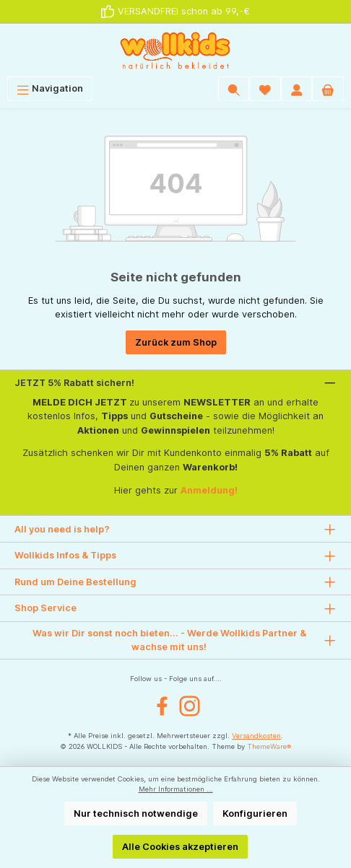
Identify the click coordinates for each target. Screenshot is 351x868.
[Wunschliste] (265, 88)
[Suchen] (234, 88)
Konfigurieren (255, 814)
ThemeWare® (269, 746)
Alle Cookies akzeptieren (180, 847)
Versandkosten (256, 736)
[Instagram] (190, 706)
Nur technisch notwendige (136, 814)
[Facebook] (162, 706)
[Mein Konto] (297, 88)
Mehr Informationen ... (176, 789)
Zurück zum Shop (176, 342)
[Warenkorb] (328, 88)
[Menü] (50, 88)
